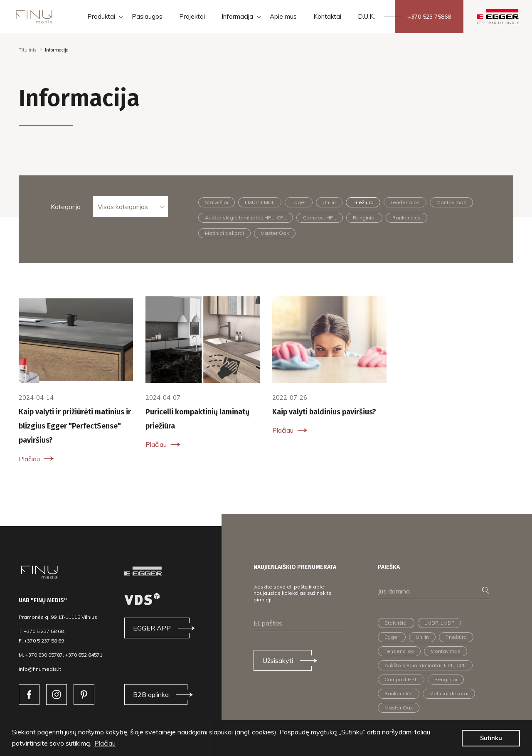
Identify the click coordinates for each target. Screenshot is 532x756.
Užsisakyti (278, 660)
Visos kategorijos (123, 207)
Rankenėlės (406, 218)
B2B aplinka (151, 694)
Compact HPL (320, 218)
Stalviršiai (217, 202)
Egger (299, 202)
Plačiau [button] (105, 743)
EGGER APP (152, 628)
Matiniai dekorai (224, 233)
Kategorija (66, 207)
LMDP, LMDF (260, 202)
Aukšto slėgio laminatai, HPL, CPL (246, 218)
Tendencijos (405, 202)
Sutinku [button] (491, 738)
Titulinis (28, 50)
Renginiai (364, 218)
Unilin (329, 202)
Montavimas (451, 202)
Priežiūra (363, 202)
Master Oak (275, 233)
